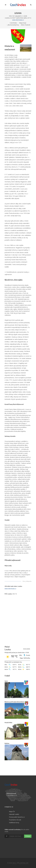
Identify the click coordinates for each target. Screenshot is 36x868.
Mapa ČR (12, 812)
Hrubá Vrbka (8, 723)
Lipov (6, 681)
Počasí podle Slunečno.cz (17, 817)
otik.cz (14, 863)
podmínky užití (24, 863)
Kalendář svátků (14, 814)
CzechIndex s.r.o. (12, 795)
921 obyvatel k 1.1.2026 (20, 16)
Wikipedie (29, 581)
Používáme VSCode (15, 820)
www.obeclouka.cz (18, 20)
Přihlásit (28, 836)
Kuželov (7, 743)
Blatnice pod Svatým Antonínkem (14, 702)
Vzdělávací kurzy (14, 823)
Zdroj (24, 581)
